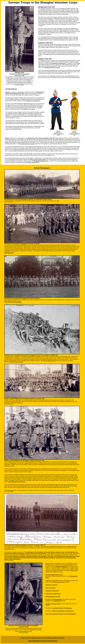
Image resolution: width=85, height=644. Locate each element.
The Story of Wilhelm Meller (53, 604)
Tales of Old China (50, 588)
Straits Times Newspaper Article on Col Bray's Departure (61, 614)
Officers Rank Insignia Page (38, 160)
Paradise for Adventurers (59, 63)
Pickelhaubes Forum (61, 566)
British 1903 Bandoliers (59, 611)
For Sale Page (19, 302)
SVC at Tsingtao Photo (49, 361)
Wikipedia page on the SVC (53, 596)
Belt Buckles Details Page (41, 161)
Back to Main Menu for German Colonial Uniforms (43, 641)
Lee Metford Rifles (57, 608)
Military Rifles (68, 608)
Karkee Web (70, 611)
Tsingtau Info (74, 570)
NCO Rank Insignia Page (32, 162)
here (33, 638)
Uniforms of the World (51, 585)
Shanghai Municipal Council (53, 594)
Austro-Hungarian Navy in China (17, 482)
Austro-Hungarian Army (59, 582)
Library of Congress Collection (17, 362)
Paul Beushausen (57, 599)
